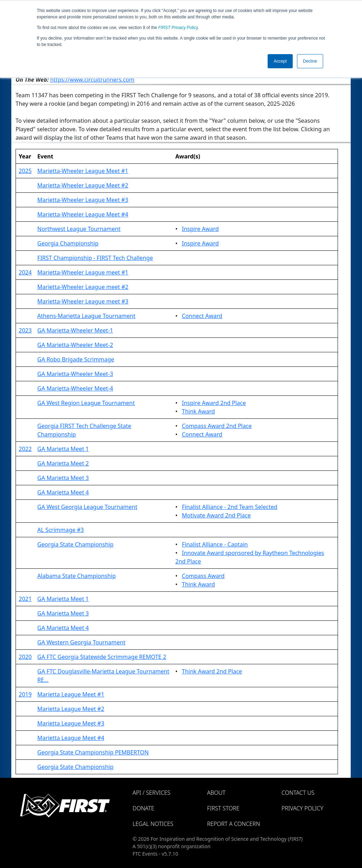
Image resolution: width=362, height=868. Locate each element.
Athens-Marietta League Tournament (86, 316)
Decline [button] (310, 61)
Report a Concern (234, 824)
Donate (143, 808)
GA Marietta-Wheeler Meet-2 (75, 345)
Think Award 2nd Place (212, 671)
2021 (25, 599)
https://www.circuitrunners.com (92, 80)
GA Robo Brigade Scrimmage (76, 359)
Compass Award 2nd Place (217, 426)
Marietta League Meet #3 (71, 723)
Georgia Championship (68, 243)
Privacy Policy (178, 28)
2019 (25, 694)
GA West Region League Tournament (86, 403)
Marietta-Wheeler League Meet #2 (83, 185)
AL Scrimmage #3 (61, 530)
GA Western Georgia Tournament (81, 642)
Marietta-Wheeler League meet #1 (83, 272)
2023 (25, 330)
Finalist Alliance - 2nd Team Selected (230, 507)
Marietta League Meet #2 (71, 709)
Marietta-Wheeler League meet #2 (83, 287)
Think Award (198, 411)
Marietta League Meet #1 (71, 694)
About (216, 793)
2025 (25, 171)
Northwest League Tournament (79, 229)
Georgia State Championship (75, 544)
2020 (25, 657)
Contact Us (298, 793)
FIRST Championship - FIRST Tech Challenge (95, 258)
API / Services (151, 793)
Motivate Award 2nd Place (217, 515)
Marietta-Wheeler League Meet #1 (83, 171)
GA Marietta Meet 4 (63, 492)
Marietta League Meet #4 (71, 738)
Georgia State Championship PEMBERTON (93, 752)
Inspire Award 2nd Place (214, 403)
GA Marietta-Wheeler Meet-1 (75, 330)
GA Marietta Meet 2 (63, 463)
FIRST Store (223, 808)
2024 (25, 272)
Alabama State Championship (77, 576)
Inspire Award (200, 229)
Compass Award (203, 576)
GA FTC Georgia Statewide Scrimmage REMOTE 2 (102, 657)
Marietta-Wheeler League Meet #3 (83, 200)
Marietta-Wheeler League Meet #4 (83, 214)
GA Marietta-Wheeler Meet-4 (75, 388)
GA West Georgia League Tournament (87, 507)
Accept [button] (280, 61)
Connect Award (202, 316)
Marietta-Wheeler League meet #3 (83, 301)
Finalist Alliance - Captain (215, 544)
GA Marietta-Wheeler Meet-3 (75, 374)
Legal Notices (153, 824)
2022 (25, 449)
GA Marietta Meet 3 (63, 478)
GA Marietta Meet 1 (63, 449)
